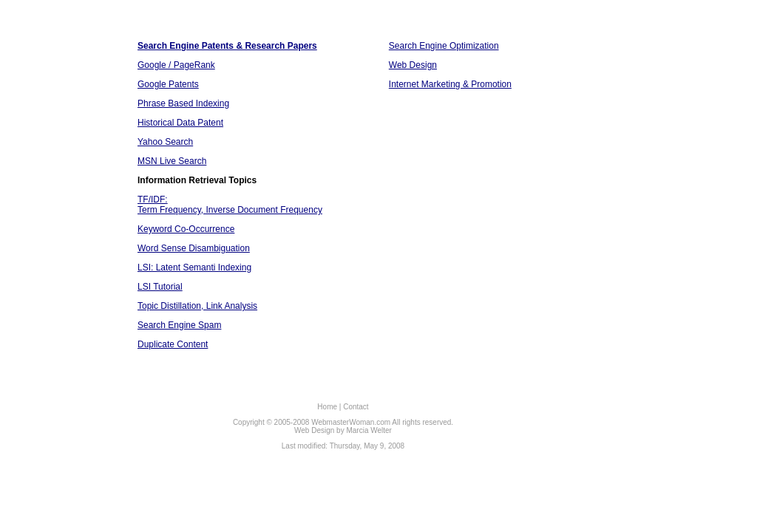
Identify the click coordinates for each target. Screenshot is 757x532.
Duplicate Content (173, 344)
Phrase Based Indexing (183, 103)
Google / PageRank (176, 65)
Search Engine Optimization (444, 46)
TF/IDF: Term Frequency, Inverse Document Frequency (230, 205)
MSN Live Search (172, 161)
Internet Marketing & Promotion (450, 84)
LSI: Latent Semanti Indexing (194, 267)
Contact (356, 407)
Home (327, 407)
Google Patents (168, 84)
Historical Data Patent (180, 123)
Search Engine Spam (179, 325)
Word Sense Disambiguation (194, 248)
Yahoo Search (165, 142)
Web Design (413, 65)
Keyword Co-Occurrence (186, 229)
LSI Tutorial (160, 287)
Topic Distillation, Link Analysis (197, 306)
